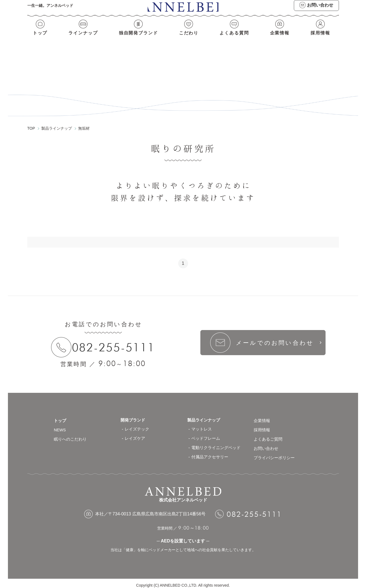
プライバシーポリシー (276, 452)
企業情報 (281, 38)
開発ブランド (134, 415)
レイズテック (138, 425)
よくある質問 (235, 38)
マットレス (202, 425)
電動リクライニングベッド (218, 443)
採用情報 (321, 38)
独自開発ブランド (138, 38)
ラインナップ (82, 38)
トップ (39, 38)
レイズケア (136, 434)
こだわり (189, 38)
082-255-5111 (116, 342)
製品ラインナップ (205, 415)
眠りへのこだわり (71, 434)
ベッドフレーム (207, 434)
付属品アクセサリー (211, 452)
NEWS (60, 425)
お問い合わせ (267, 443)
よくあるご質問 (269, 434)
